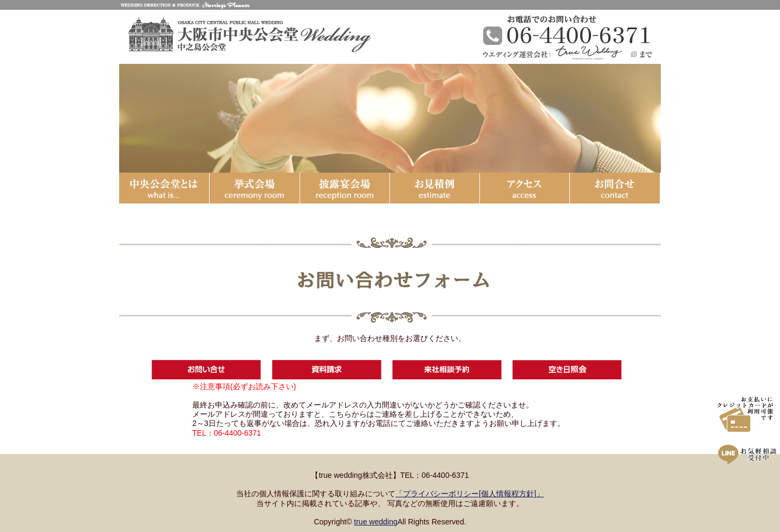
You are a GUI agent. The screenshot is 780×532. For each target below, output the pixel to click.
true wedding (376, 522)
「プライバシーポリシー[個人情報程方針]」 (470, 494)
